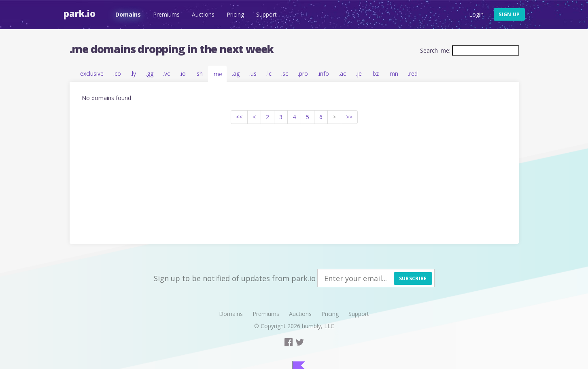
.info (323, 74)
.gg (150, 74)
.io (183, 74)
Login (476, 14)
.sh (199, 74)
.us (253, 74)
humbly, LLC (318, 326)
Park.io (80, 13)
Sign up (509, 14)
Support (266, 14)
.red (413, 74)
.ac (342, 74)
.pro (303, 74)
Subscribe (413, 278)
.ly (133, 74)
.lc (269, 74)
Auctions (203, 14)
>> (349, 117)
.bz (375, 74)
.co (117, 74)
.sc (285, 74)
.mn (393, 74)
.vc (167, 74)
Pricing (235, 14)
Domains (128, 14)
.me (217, 74)
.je (359, 74)
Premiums (166, 14)
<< (239, 117)
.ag (236, 74)
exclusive (92, 74)
